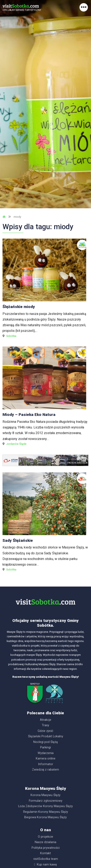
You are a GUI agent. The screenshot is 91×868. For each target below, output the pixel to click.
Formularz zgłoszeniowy (46, 801)
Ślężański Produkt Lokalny (46, 736)
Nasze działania (45, 842)
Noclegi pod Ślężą (45, 742)
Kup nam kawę (47, 865)
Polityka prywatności (46, 848)
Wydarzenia (46, 753)
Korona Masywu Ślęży (45, 795)
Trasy (45, 725)
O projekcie (45, 837)
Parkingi (45, 747)
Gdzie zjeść (45, 731)
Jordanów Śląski (16, 444)
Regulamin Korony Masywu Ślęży (46, 812)
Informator (46, 764)
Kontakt (45, 853)
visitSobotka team (46, 859)
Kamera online (46, 759)
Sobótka (11, 336)
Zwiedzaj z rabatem (45, 770)
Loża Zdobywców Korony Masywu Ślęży (45, 806)
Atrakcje (46, 720)
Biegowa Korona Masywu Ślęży (45, 817)
